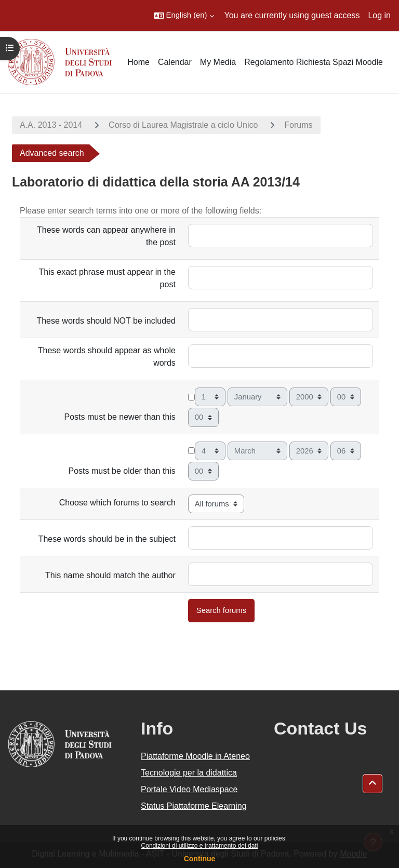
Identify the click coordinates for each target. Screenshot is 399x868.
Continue (200, 859)
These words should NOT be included (106, 321)
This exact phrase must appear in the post (107, 278)
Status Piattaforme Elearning (194, 806)
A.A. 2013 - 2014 (51, 125)
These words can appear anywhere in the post (106, 236)
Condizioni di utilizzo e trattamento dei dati (200, 846)
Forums (298, 125)
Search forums (221, 610)
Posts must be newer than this (120, 417)
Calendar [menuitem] (175, 62)
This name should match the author (110, 575)
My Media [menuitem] (218, 62)
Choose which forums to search (117, 503)
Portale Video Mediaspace (189, 789)
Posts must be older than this (122, 471)
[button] (184, 16)
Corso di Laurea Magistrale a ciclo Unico (183, 125)
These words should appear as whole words (107, 357)
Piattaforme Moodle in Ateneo (195, 756)
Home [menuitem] (138, 62)
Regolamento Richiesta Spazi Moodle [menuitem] (314, 62)
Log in (379, 15)
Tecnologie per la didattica (189, 773)
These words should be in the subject (107, 539)
